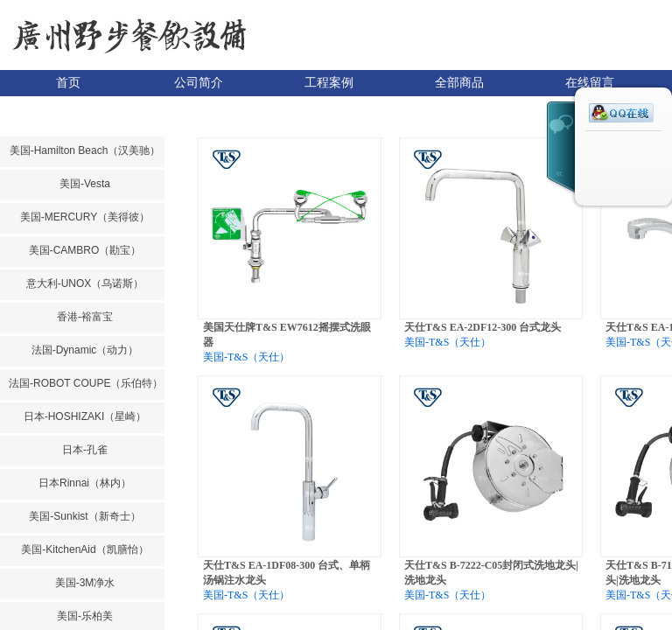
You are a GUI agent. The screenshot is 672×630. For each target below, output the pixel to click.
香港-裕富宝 (85, 317)
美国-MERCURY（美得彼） (85, 217)
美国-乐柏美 (85, 616)
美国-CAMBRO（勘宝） (85, 250)
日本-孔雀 (85, 450)
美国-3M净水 (85, 583)
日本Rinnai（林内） (85, 483)
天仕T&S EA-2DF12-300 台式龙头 (483, 327)
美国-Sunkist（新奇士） (84, 516)
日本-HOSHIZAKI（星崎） (85, 416)
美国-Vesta (85, 184)
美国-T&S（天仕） (246, 357)
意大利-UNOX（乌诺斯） (85, 283)
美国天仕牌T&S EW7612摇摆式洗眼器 (287, 335)
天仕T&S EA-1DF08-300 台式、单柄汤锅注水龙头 (287, 573)
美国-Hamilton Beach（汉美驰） (85, 150)
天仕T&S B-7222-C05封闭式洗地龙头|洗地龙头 (491, 573)
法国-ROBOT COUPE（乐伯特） (85, 383)
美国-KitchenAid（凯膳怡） (84, 549)
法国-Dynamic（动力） (85, 350)
